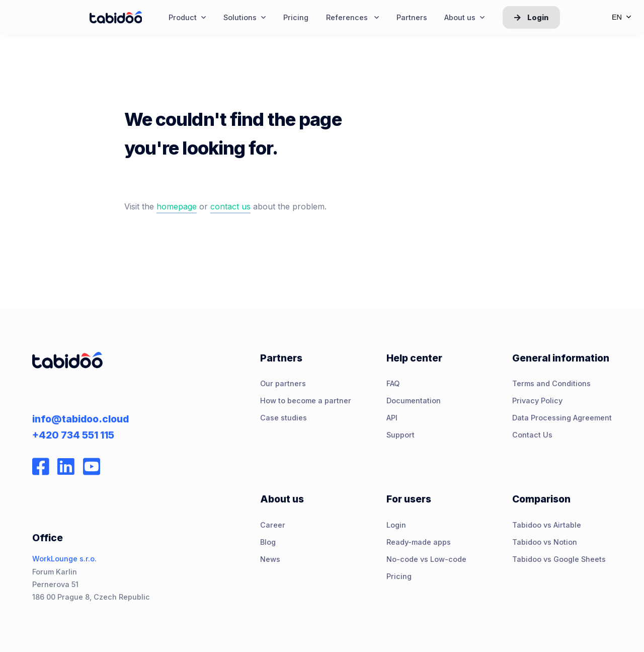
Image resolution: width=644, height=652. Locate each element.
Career (273, 525)
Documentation (414, 401)
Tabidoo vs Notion (545, 542)
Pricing (399, 576)
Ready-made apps (419, 542)
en (621, 17)
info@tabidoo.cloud (80, 419)
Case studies (284, 418)
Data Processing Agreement (562, 418)
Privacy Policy (537, 401)
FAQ (393, 383)
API (392, 418)
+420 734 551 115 (73, 435)
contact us (230, 206)
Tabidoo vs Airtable (547, 525)
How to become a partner (306, 401)
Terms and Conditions (551, 383)
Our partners (283, 383)
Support (400, 435)
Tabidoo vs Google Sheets (559, 559)
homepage (177, 206)
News (270, 559)
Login (531, 17)
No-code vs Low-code (426, 559)
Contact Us (532, 435)
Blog (268, 542)
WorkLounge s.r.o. (64, 559)
